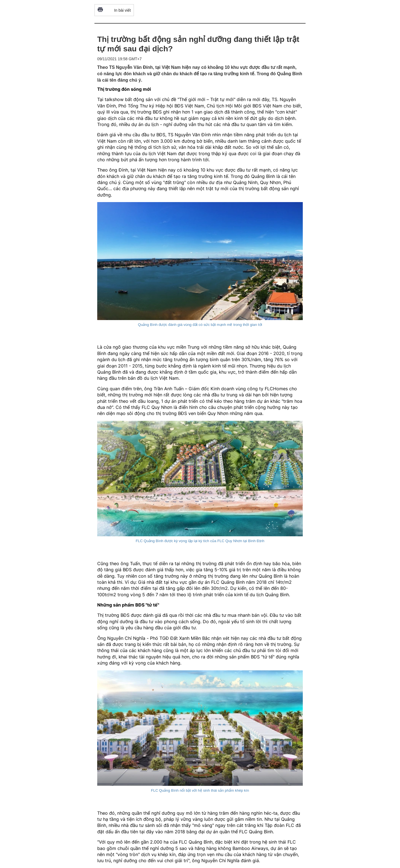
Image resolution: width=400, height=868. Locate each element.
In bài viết (114, 10)
